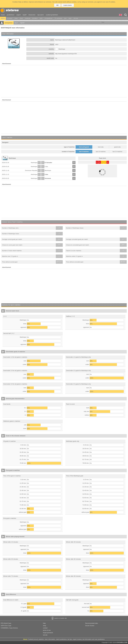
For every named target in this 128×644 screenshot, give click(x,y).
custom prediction (52, 15)
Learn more (68, 5)
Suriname (48, 178)
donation (35, 18)
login (70, 18)
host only (101, 147)
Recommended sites (92, 623)
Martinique (34, 163)
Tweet (103, 22)
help (41, 18)
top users (41, 15)
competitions (48, 18)
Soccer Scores (90, 626)
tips (65, 18)
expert (19, 15)
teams (3, 18)
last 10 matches (101, 152)
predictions (11, 15)
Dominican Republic (31, 170)
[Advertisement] (64, 81)
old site (76, 18)
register (22, 23)
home (3, 15)
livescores (32, 15)
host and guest (84, 147)
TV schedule (58, 18)
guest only (117, 147)
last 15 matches (117, 152)
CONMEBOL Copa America (9, 628)
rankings (28, 18)
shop (21, 18)
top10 (25, 15)
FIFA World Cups (6, 623)
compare (10, 18)
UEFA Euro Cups (6, 626)
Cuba (46, 166)
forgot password (48, 633)
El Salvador (48, 163)
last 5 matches (84, 152)
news (16, 18)
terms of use (47, 630)
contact (45, 628)
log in (16, 23)
